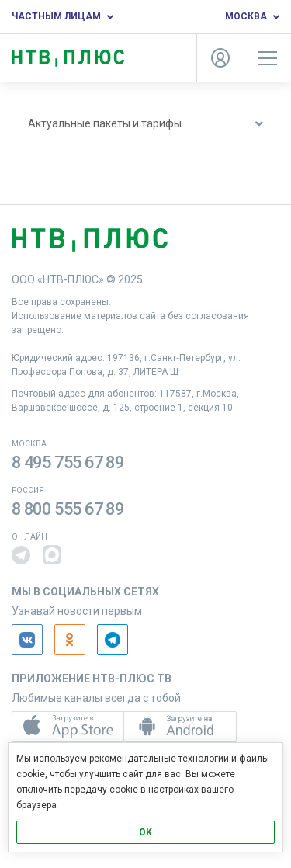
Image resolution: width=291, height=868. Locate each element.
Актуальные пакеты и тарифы (145, 123)
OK (145, 832)
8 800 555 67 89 (68, 509)
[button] (21, 555)
